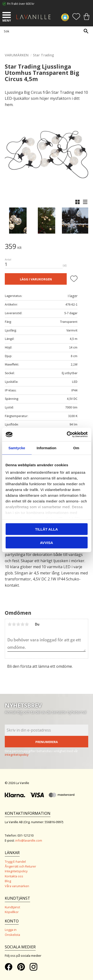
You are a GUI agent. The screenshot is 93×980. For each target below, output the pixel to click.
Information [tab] (46, 448)
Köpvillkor (12, 912)
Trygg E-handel (15, 862)
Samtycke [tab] (17, 448)
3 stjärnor (18, 624)
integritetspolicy (17, 755)
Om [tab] (76, 448)
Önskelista (12, 935)
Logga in (11, 930)
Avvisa (46, 543)
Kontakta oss (14, 876)
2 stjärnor (14, 624)
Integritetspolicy (16, 871)
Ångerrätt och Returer (20, 866)
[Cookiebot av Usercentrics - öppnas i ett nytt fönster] (67, 435)
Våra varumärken (17, 886)
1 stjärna (10, 624)
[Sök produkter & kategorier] (45, 31)
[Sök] (86, 31)
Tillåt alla (46, 529)
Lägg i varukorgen (36, 279)
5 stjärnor (27, 624)
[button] (7, 16)
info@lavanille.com (29, 840)
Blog (8, 881)
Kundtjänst (12, 907)
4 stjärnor (22, 624)
